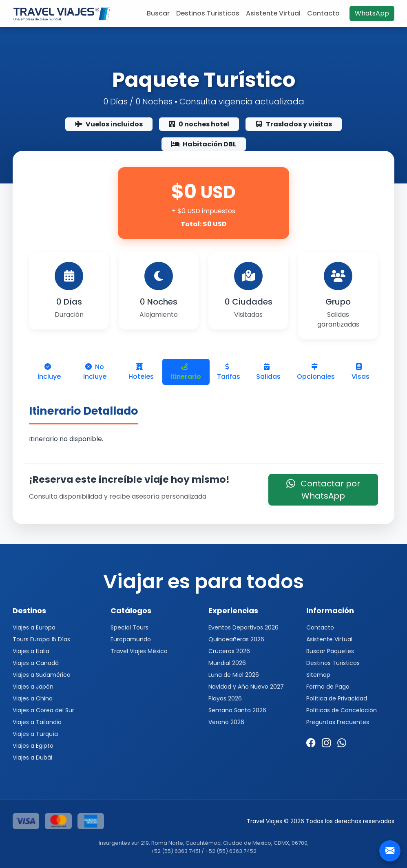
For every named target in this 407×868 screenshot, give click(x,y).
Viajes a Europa (34, 627)
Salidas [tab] (268, 372)
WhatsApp (372, 13)
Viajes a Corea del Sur (43, 710)
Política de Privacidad (337, 698)
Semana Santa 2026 (237, 710)
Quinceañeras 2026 (236, 639)
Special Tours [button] (129, 627)
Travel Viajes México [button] (139, 651)
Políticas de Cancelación (342, 710)
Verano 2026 (226, 722)
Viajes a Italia (31, 651)
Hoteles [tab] (141, 372)
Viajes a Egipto (33, 746)
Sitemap (318, 675)
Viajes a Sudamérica (42, 675)
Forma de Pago (328, 687)
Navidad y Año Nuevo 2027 (246, 687)
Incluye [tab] (49, 372)
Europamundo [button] (131, 639)
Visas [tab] (361, 372)
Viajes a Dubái (32, 758)
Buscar (158, 13)
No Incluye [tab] (95, 372)
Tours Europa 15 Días (41, 639)
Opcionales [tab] (316, 372)
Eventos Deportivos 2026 (243, 627)
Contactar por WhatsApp (323, 490)
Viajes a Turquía (35, 734)
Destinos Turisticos (208, 13)
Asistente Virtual (273, 13)
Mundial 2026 (227, 663)
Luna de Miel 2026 (234, 675)
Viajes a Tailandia (37, 722)
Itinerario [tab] (186, 372)
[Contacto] (390, 851)
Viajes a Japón (33, 687)
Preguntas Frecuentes (338, 722)
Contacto (323, 13)
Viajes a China (33, 698)
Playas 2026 (225, 698)
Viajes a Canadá (36, 663)
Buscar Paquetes (330, 651)
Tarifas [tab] (229, 372)
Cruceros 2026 (229, 651)
